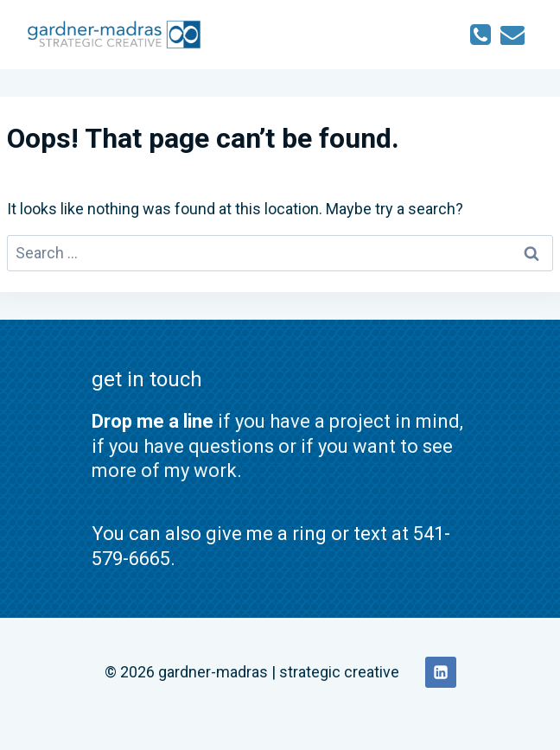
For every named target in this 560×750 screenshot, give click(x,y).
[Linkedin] (441, 672)
